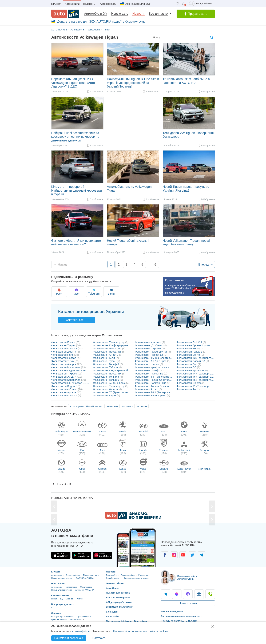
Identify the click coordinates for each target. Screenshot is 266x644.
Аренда (70, 599)
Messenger (177, 594)
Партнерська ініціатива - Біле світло (126, 621)
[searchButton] (211, 37)
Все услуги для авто (63, 604)
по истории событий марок (86, 406)
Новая (54, 599)
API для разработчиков (119, 602)
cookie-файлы (81, 631)
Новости (138, 14)
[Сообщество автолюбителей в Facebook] (165, 555)
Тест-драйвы (112, 575)
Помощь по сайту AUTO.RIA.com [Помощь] (179, 621)
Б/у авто (56, 572)
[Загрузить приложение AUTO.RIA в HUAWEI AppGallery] (103, 555)
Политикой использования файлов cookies (141, 631)
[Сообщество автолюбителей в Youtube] (183, 555)
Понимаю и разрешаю (69, 638)
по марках (112, 406)
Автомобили (72, 4)
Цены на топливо (59, 619)
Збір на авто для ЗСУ (138, 4)
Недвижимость (91, 4)
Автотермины (76, 619)
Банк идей (112, 612)
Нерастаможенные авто (62, 578)
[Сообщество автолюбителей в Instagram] (174, 555)
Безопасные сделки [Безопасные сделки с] (172, 611)
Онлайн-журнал (113, 578)
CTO (53, 608)
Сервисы (56, 613)
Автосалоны (57, 587)
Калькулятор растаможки (62, 617)
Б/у (62, 599)
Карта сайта (113, 616)
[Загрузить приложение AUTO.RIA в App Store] (61, 555)
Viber (79, 292)
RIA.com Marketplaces (118, 597)
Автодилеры (57, 575)
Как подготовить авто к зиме (136, 578)
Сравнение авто (84, 617)
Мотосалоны (71, 587)
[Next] (212, 506)
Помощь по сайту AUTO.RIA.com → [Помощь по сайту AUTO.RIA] (187, 577)
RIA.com (56, 4)
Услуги (80, 599)
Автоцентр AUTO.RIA (85, 590)
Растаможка (144, 575)
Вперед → (206, 264)
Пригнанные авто (91, 575)
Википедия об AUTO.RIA (120, 607)
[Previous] (54, 506)
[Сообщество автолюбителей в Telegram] (202, 555)
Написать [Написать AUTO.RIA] (199, 594)
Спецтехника (86, 587)
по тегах (142, 406)
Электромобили (73, 575)
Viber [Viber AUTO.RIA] (188, 594)
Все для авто (158, 14)
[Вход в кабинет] (201, 4)
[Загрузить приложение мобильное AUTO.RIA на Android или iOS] (137, 548)
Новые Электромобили (62, 590)
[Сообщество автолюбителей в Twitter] (192, 555)
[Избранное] (177, 4)
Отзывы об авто (115, 583)
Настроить (99, 638)
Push (59, 292)
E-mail (117, 292)
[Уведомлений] (183, 4)
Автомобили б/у (96, 14)
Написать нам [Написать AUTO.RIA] (188, 603)
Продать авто (196, 14)
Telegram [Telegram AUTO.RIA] (166, 594)
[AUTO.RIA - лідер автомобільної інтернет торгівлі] (65, 14)
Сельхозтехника (60, 595)
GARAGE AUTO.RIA (85, 578)
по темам (128, 406)
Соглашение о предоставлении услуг (182, 616)
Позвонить (210, 594)
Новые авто (120, 14)
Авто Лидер (113, 588)
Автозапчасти (108, 4)
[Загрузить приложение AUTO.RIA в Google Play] (82, 555)
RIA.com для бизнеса (118, 593)
